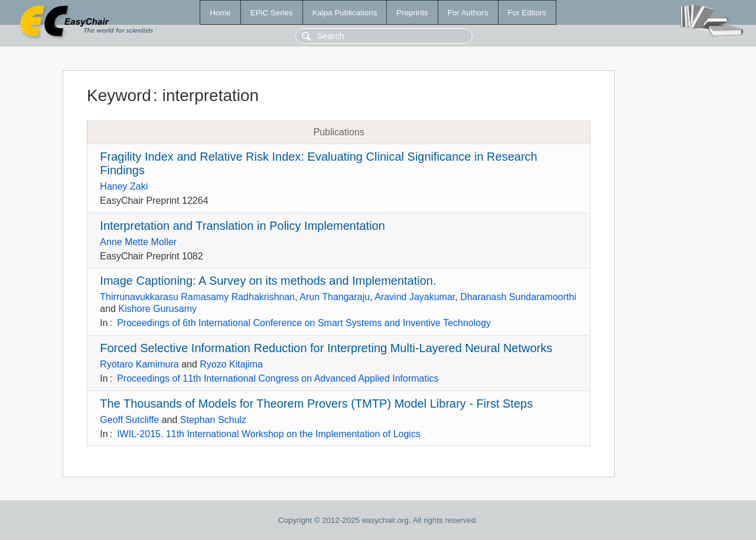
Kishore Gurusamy (157, 309)
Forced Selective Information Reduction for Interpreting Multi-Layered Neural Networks (326, 348)
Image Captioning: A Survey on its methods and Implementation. (268, 281)
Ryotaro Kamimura (139, 364)
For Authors (468, 13)
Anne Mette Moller (138, 242)
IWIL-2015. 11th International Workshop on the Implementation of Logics (269, 434)
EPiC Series (272, 13)
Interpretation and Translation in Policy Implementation (242, 226)
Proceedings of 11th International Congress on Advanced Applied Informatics (278, 378)
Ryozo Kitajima (231, 364)
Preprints (412, 13)
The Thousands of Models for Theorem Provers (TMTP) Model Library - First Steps (316, 404)
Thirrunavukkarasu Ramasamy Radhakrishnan (197, 297)
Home (220, 13)
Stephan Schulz (213, 420)
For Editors (527, 13)
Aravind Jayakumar (415, 297)
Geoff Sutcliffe (129, 420)
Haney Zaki (124, 186)
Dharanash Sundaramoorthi (518, 297)
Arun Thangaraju (335, 297)
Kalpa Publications (345, 13)
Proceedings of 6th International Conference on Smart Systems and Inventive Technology (304, 323)
